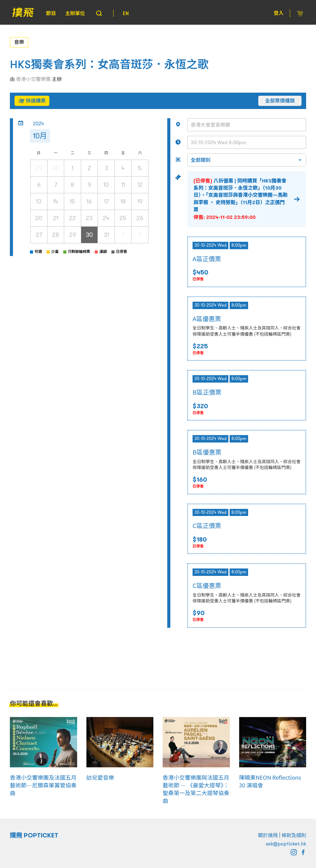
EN (126, 13)
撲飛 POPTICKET (34, 835)
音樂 (19, 42)
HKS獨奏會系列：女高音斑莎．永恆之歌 (109, 64)
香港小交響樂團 (33, 79)
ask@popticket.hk (286, 844)
